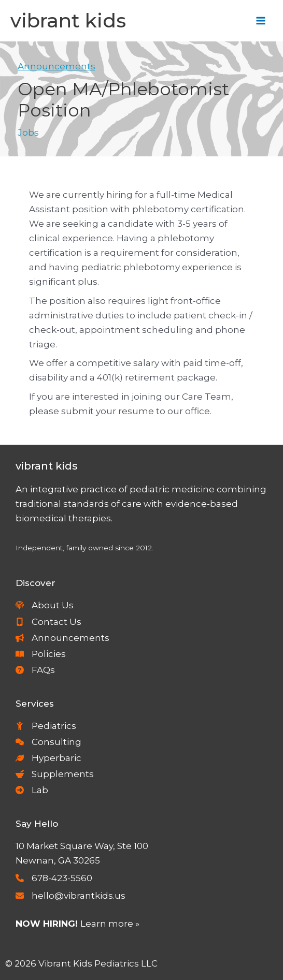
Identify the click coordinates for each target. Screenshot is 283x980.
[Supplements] (55, 774)
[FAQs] (35, 670)
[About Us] (45, 605)
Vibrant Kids (68, 20)
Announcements (56, 66)
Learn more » (110, 924)
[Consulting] (48, 742)
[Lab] (32, 790)
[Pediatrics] (46, 726)
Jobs (28, 133)
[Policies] (41, 654)
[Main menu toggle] (261, 21)
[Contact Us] (48, 622)
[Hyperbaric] (48, 758)
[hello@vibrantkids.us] (70, 896)
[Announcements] (62, 638)
